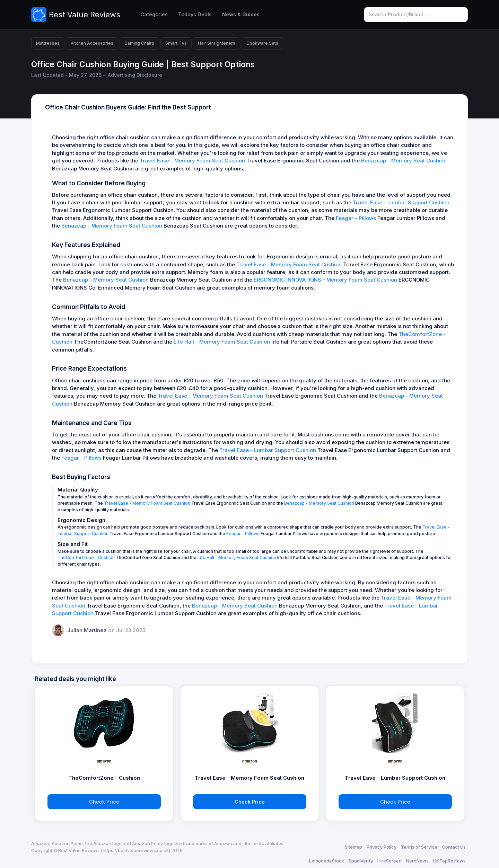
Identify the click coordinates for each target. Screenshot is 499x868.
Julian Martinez (88, 630)
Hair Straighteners (217, 43)
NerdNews (417, 861)
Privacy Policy (382, 847)
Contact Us (454, 847)
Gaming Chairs (139, 43)
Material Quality (78, 490)
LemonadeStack (327, 861)
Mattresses (48, 43)
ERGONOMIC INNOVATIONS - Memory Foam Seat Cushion (325, 280)
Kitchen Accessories (92, 43)
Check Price (104, 802)
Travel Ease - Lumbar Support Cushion (401, 203)
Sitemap (353, 847)
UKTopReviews (449, 861)
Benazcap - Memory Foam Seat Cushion (112, 226)
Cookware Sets (262, 43)
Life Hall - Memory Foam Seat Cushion (222, 342)
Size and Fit (73, 544)
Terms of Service (419, 847)
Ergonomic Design (81, 520)
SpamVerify (361, 861)
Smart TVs (176, 43)
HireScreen (389, 861)
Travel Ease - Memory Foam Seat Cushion (192, 161)
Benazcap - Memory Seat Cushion (404, 161)
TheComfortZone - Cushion (86, 557)
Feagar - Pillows (356, 218)
